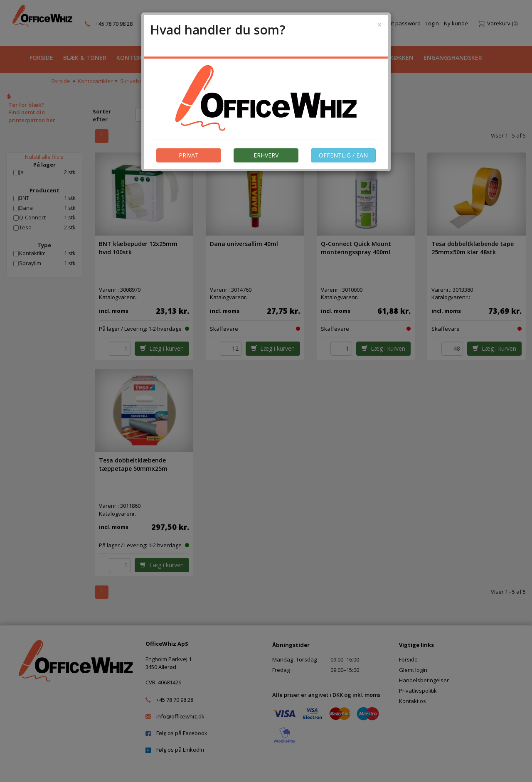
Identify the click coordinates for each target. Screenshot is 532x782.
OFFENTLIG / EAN (343, 155)
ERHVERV (266, 155)
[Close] (379, 25)
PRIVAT (189, 155)
